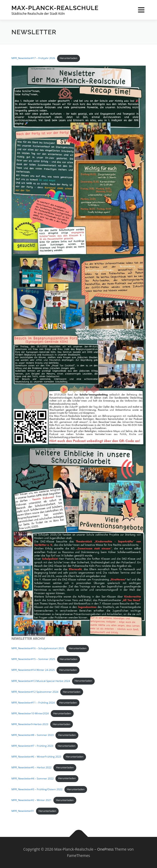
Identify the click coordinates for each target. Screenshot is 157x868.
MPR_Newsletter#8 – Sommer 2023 (33, 735)
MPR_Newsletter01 (23, 811)
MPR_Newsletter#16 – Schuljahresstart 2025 (38, 648)
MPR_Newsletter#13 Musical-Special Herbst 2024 (41, 681)
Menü (141, 10)
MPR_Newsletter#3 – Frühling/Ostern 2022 (37, 789)
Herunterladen (69, 58)
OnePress (106, 849)
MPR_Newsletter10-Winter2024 (30, 713)
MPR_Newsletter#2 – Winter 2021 (32, 800)
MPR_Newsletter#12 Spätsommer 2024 (35, 692)
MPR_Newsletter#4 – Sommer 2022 (33, 778)
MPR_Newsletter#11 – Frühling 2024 (33, 703)
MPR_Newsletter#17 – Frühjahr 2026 (33, 58)
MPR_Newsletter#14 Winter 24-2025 (33, 670)
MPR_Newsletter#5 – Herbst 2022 (32, 767)
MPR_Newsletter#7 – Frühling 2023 (32, 746)
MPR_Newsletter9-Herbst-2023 (30, 724)
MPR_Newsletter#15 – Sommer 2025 (33, 659)
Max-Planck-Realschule (55, 8)
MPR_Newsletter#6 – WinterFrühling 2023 (36, 757)
